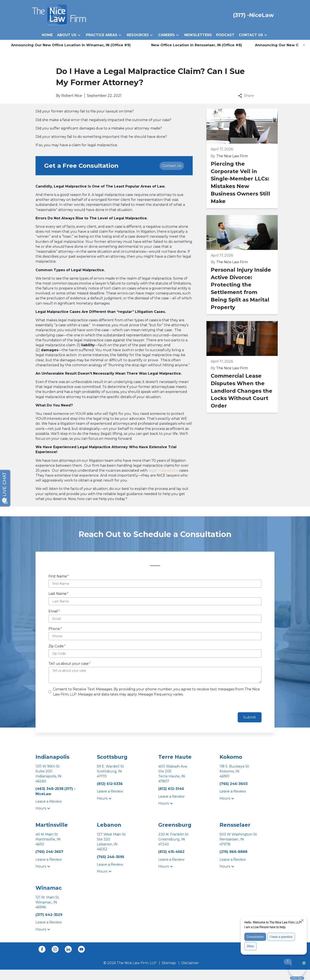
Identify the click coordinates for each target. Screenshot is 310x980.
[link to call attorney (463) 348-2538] (50, 789)
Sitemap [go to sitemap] (169, 963)
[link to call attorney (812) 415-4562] (171, 852)
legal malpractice (163, 470)
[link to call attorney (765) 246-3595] (111, 857)
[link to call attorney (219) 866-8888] (233, 852)
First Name (58, 576)
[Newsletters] (198, 35)
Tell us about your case (69, 664)
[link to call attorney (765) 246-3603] (234, 784)
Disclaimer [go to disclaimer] (190, 963)
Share (246, 96)
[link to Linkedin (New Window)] (68, 949)
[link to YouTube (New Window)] (81, 949)
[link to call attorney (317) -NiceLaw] (253, 15)
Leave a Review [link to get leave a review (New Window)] (49, 801)
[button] (79, 35)
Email (53, 611)
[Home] (47, 35)
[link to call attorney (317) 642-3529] (49, 915)
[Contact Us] (172, 166)
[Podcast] (225, 35)
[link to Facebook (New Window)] (42, 949)
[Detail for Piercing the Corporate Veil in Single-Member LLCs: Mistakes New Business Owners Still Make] (242, 158)
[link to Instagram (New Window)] (55, 949)
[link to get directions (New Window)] (63, 774)
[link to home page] (59, 15)
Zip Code (56, 646)
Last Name (57, 594)
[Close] (304, 45)
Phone (54, 629)
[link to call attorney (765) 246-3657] (49, 852)
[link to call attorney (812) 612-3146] (171, 789)
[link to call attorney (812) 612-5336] (110, 784)
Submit (250, 717)
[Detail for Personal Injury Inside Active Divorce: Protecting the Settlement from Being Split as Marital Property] (242, 265)
